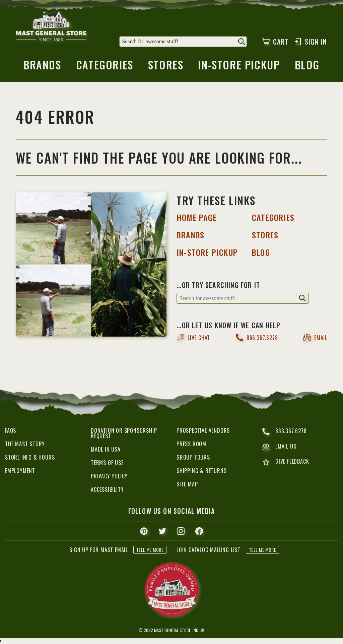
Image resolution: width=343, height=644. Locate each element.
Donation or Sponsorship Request (124, 433)
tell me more (150, 550)
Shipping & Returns (201, 471)
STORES (265, 235)
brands (42, 67)
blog (307, 67)
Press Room (191, 444)
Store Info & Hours (30, 457)
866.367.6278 (257, 337)
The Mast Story (25, 444)
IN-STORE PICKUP (207, 252)
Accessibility (107, 489)
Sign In (310, 42)
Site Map (187, 484)
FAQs (11, 430)
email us (279, 447)
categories (105, 67)
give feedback (286, 462)
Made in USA (106, 449)
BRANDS (190, 235)
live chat (193, 338)
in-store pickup (239, 67)
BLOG (261, 252)
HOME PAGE (197, 217)
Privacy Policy (109, 476)
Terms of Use (107, 463)
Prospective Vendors (203, 430)
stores (166, 67)
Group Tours (193, 457)
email (315, 338)
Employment (20, 471)
